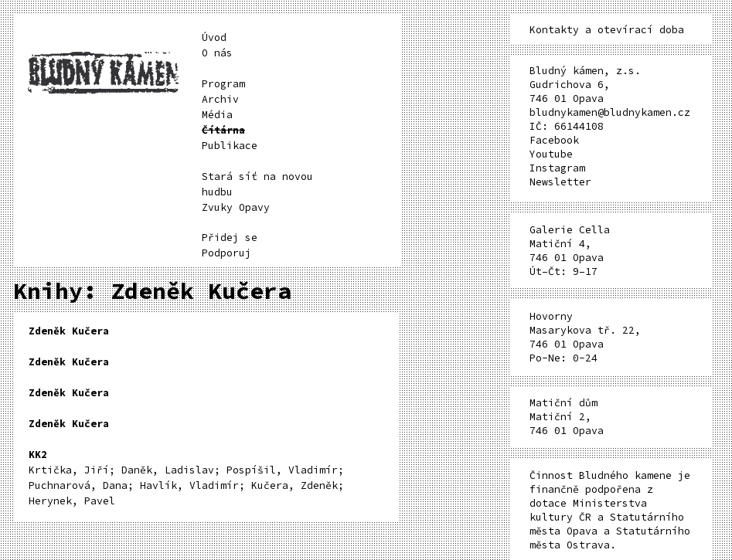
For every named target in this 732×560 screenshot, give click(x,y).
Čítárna (223, 130)
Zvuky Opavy (236, 207)
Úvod (214, 37)
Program (223, 84)
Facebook (554, 140)
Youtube (551, 154)
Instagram (557, 168)
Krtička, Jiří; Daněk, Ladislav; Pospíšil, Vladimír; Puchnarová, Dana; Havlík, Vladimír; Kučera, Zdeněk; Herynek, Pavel (186, 478)
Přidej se (230, 238)
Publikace (230, 146)
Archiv (220, 99)
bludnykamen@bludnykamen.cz (610, 112)
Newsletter (560, 182)
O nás (217, 53)
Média (217, 115)
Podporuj (226, 253)
